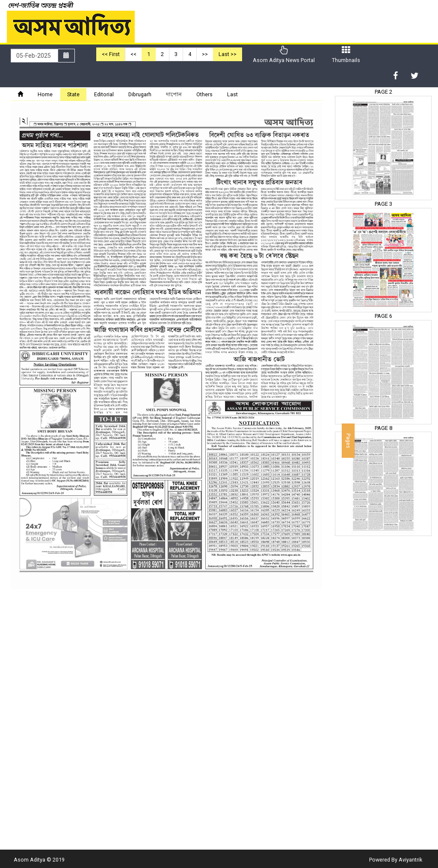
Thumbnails (346, 55)
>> (205, 54)
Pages (348, 440)
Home (45, 94)
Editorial (104, 94)
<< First (111, 54)
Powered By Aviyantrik (396, 860)
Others (204, 94)
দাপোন (174, 94)
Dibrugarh (140, 94)
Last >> (228, 54)
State (73, 94)
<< (133, 54)
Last (232, 94)
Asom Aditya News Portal (284, 55)
